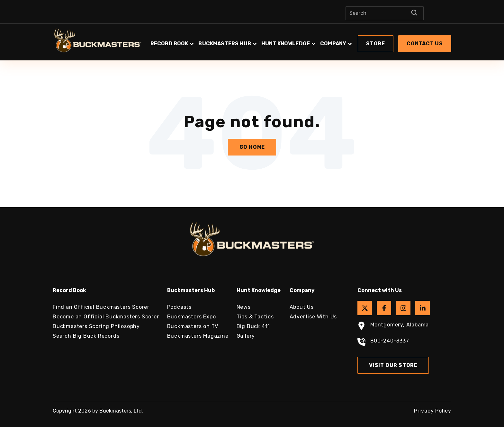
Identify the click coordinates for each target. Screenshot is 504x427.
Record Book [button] (169, 44)
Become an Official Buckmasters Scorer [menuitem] (106, 317)
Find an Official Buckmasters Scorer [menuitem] (101, 307)
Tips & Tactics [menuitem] (255, 317)
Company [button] (333, 44)
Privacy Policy (433, 411)
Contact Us (425, 44)
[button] (300, 40)
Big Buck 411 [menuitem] (253, 326)
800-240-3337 (383, 342)
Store (376, 44)
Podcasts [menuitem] (179, 307)
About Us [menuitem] (302, 307)
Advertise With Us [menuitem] (313, 317)
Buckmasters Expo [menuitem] (192, 317)
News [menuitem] (244, 307)
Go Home (252, 147)
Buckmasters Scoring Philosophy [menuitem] (96, 326)
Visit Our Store (393, 365)
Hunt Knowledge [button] (286, 44)
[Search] (385, 13)
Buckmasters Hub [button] (225, 44)
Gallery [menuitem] (246, 336)
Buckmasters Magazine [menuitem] (198, 336)
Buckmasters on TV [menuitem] (193, 326)
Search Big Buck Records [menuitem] (86, 336)
